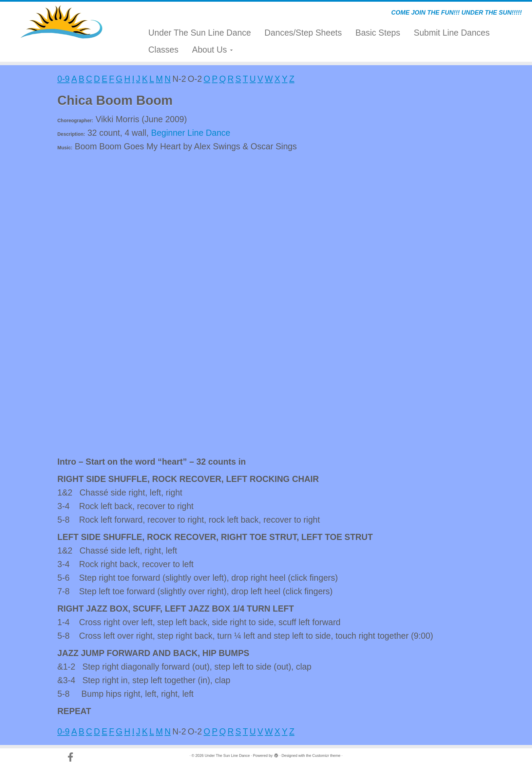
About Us (212, 50)
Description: (71, 134)
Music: (65, 148)
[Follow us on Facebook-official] (73, 757)
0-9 (63, 79)
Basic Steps (378, 33)
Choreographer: (75, 120)
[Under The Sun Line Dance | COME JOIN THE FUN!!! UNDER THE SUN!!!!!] (61, 22)
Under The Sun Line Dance (200, 33)
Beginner (168, 133)
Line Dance (209, 133)
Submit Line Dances (452, 33)
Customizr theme (326, 755)
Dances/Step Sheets (303, 33)
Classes (163, 50)
